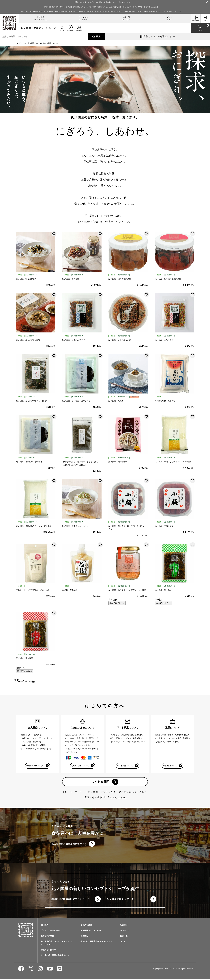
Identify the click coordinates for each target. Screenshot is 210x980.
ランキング (83, 17)
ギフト (169, 17)
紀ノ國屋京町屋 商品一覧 (121, 900)
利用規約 (45, 926)
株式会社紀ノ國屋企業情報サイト (69, 844)
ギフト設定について (125, 766)
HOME (18, 43)
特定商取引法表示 (48, 951)
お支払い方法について (80, 766)
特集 (25, 43)
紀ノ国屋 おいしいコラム (91, 932)
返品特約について (170, 766)
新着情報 (40, 17)
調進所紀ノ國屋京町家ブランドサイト (71, 900)
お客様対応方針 (47, 937)
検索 (98, 36)
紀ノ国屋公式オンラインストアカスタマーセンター (57, 944)
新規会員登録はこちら (35, 766)
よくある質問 (100, 782)
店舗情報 (84, 937)
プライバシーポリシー (50, 932)
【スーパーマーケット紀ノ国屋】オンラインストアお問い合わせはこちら (105, 793)
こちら (122, 798)
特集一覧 (126, 17)
